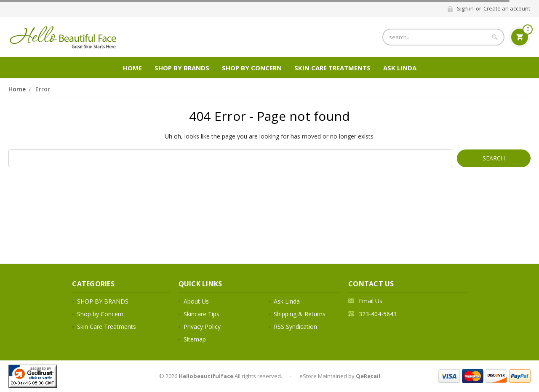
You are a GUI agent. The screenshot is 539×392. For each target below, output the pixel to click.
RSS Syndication (295, 327)
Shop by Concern (252, 68)
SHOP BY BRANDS (182, 68)
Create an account (507, 8)
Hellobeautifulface (206, 376)
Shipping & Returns (300, 314)
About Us (196, 301)
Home (132, 68)
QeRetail (368, 376)
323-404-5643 (378, 314)
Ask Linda (400, 68)
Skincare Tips (201, 314)
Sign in (465, 8)
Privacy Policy (202, 327)
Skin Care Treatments (332, 68)
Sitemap (195, 339)
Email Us (371, 301)
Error (43, 89)
